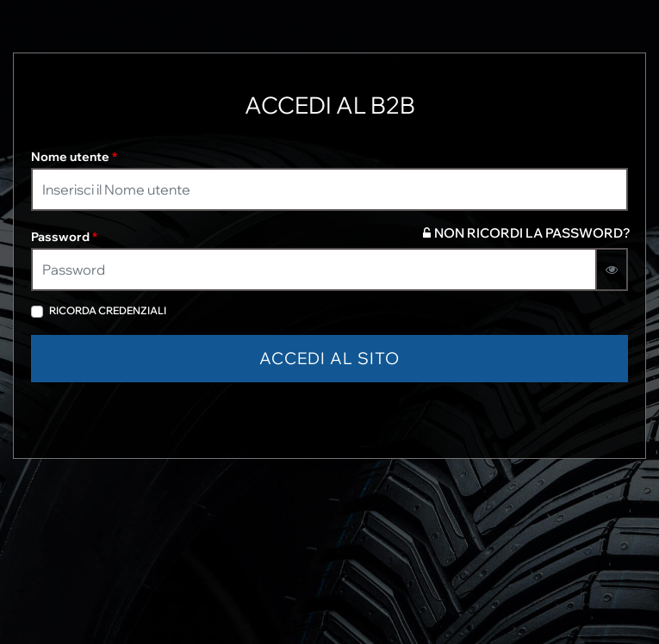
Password (64, 237)
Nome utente (74, 157)
